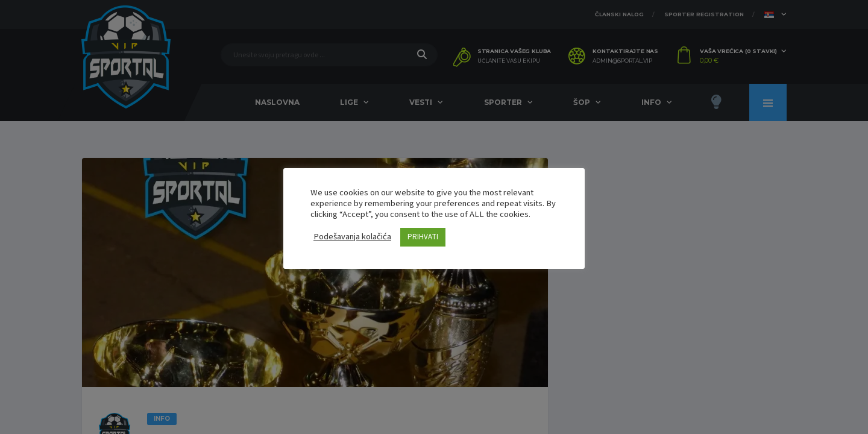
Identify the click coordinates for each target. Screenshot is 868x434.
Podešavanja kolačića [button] (352, 237)
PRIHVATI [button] (423, 237)
